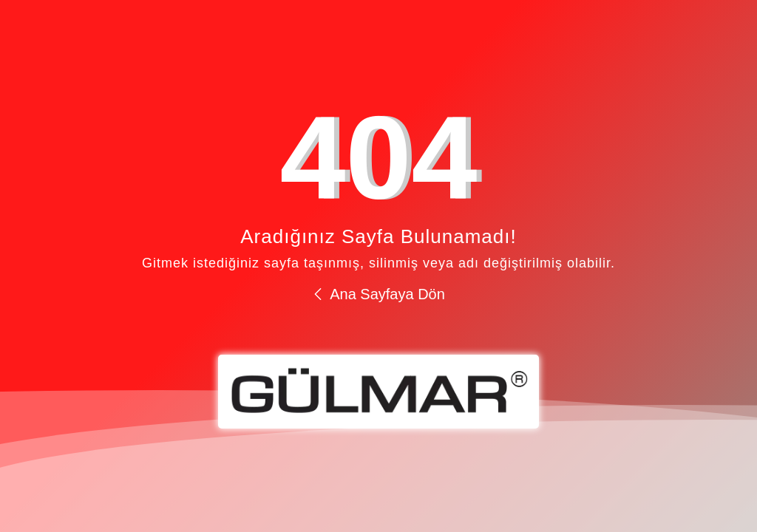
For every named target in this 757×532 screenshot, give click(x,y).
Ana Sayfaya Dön (378, 294)
